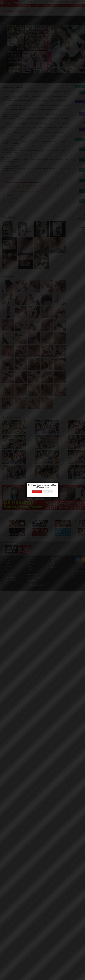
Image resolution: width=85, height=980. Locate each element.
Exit (48, 492)
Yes (37, 492)
